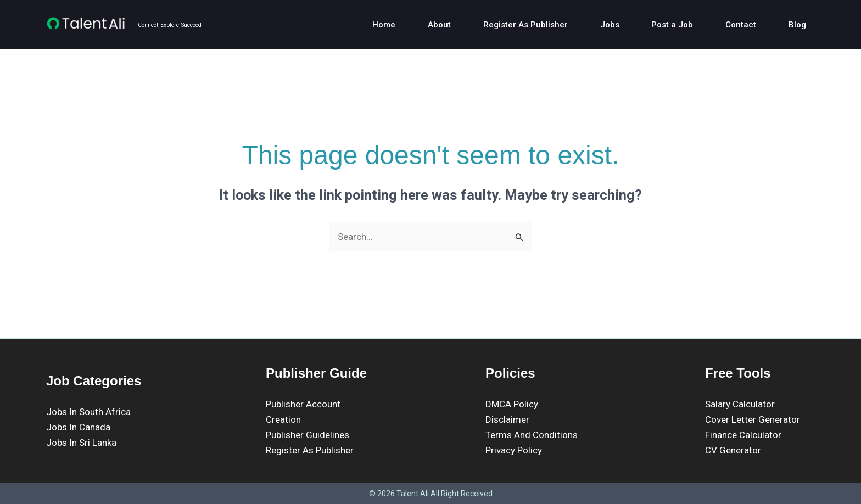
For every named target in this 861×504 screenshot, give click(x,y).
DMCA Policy (512, 404)
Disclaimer (507, 419)
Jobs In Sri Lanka (81, 443)
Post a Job (666, 25)
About (423, 25)
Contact (738, 25)
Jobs (600, 25)
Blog (798, 25)
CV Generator (733, 450)
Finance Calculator (743, 435)
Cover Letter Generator (753, 419)
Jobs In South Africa (88, 412)
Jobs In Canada (78, 427)
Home (364, 25)
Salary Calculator (740, 404)
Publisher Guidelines (307, 435)
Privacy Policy (514, 450)
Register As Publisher (512, 25)
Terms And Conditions (532, 435)
